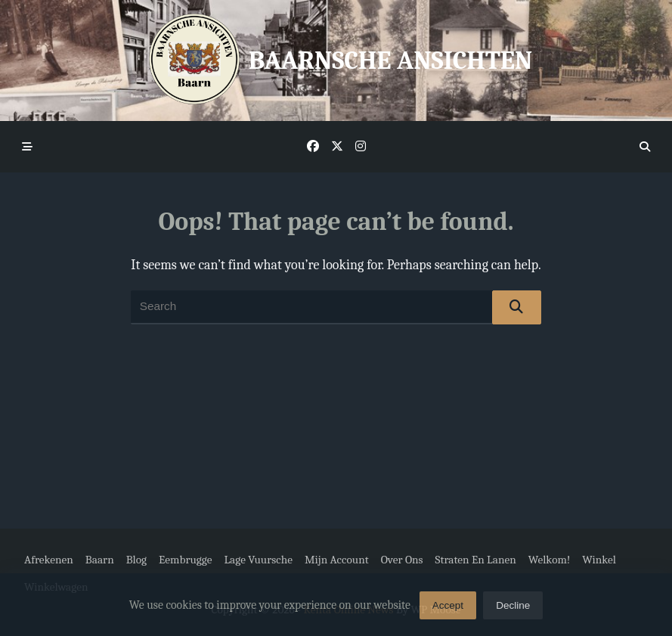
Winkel (599, 560)
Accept (448, 609)
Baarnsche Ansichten (391, 60)
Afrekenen (49, 560)
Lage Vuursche (258, 560)
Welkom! (550, 560)
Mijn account (337, 560)
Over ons (402, 560)
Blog (136, 560)
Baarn (100, 560)
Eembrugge (185, 560)
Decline (513, 609)
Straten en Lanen (476, 560)
